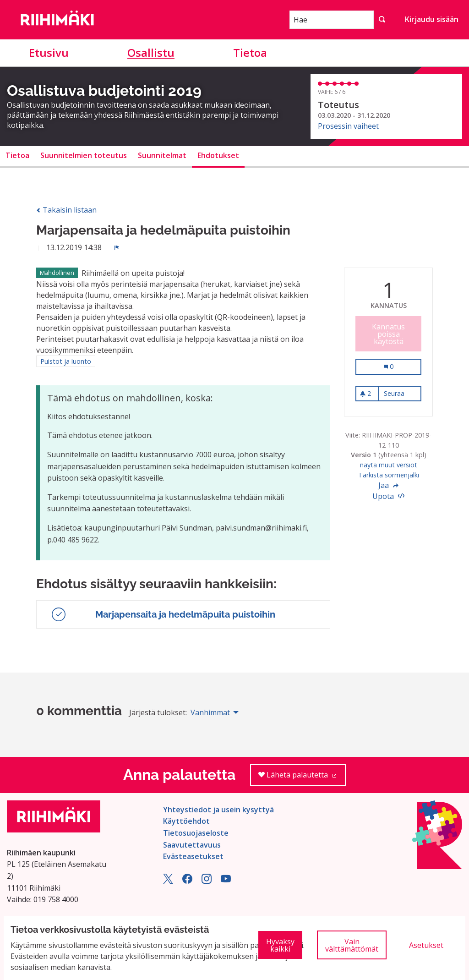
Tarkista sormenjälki (389, 475)
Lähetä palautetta (302, 778)
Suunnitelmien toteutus (84, 155)
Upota (388, 496)
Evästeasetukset (193, 856)
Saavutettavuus (192, 845)
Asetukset (426, 945)
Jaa (388, 485)
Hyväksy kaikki (280, 945)
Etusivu (49, 52)
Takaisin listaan (66, 210)
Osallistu (151, 52)
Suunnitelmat (162, 155)
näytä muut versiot (389, 465)
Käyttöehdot (186, 821)
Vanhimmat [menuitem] (210, 712)
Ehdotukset (218, 155)
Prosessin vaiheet (348, 126)
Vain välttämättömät (352, 945)
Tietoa (250, 52)
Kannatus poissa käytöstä (388, 334)
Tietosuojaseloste (196, 833)
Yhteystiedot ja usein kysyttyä (218, 810)
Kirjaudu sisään (432, 19)
